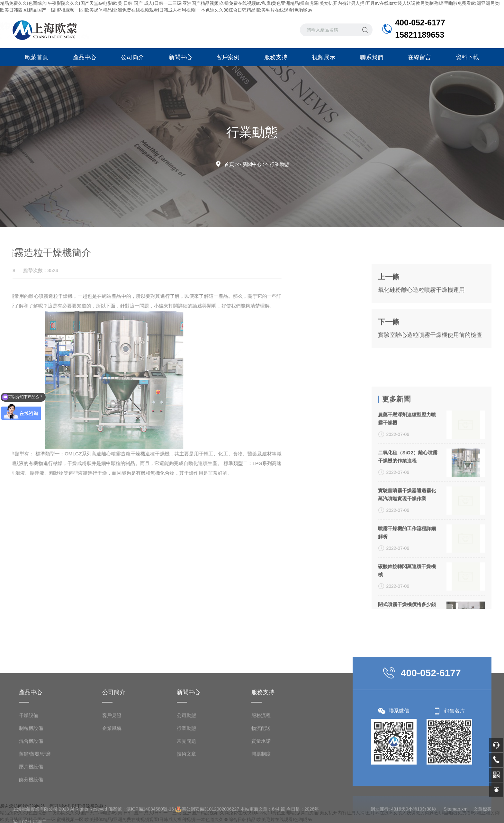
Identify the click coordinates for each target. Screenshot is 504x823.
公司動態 (186, 768)
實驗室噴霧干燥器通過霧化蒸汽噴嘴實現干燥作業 (407, 576)
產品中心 (85, 57)
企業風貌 (112, 780)
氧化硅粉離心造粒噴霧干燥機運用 (421, 319)
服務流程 (261, 768)
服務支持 (276, 57)
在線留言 (419, 57)
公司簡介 (132, 57)
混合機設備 (31, 793)
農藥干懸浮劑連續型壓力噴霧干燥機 (407, 500)
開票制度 (261, 806)
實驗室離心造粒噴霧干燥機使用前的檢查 (430, 364)
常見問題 (186, 793)
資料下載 (467, 57)
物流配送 (261, 780)
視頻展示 (324, 57)
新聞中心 (180, 57)
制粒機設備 (31, 780)
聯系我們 (372, 57)
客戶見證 (112, 768)
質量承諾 (261, 793)
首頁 (229, 164)
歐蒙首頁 (37, 57)
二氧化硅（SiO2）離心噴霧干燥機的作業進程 (408, 538)
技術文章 (186, 806)
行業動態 (279, 164)
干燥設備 (29, 768)
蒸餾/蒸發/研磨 (35, 806)
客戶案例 (228, 57)
